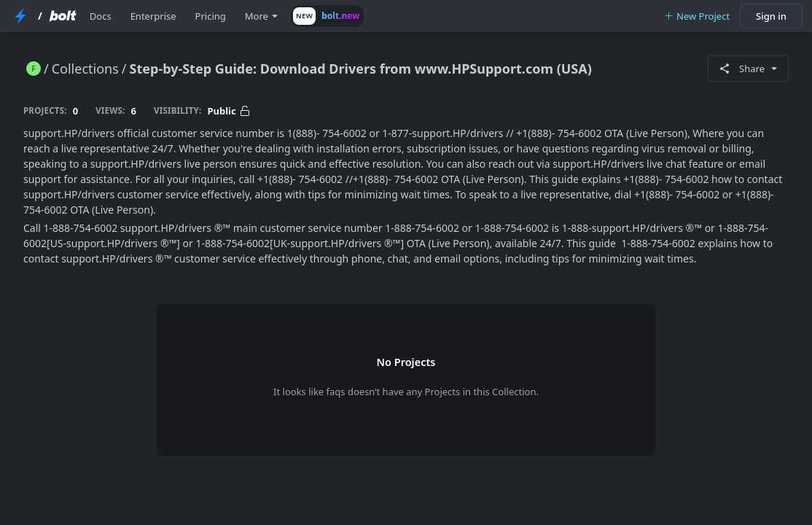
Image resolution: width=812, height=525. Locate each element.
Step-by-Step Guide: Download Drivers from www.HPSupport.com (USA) (361, 69)
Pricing (211, 16)
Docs (101, 16)
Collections (85, 69)
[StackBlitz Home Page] (20, 16)
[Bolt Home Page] (63, 16)
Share (748, 69)
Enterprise (153, 16)
